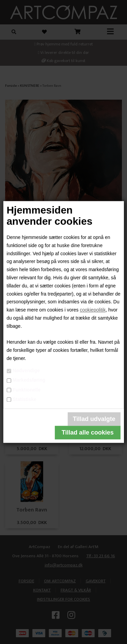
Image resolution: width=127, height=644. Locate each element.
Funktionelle (26, 390)
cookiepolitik (93, 310)
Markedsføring (29, 380)
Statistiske (24, 399)
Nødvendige (26, 370)
